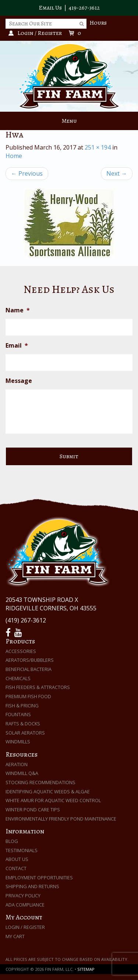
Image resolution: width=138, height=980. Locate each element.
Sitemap (86, 969)
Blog (12, 841)
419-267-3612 (84, 8)
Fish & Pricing (22, 706)
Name (18, 310)
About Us (17, 859)
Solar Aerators (25, 733)
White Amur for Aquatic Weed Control (53, 800)
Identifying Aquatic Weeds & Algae (48, 791)
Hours (98, 23)
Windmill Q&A (22, 773)
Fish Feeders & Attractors (38, 687)
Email (17, 346)
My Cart (15, 936)
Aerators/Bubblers (30, 660)
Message (19, 381)
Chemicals (18, 678)
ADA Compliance (25, 905)
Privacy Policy (23, 895)
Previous (27, 173)
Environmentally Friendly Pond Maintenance (61, 819)
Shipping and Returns (32, 886)
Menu (69, 121)
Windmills (18, 742)
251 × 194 (98, 147)
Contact (16, 868)
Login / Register (25, 927)
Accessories (21, 651)
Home (14, 156)
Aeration (17, 764)
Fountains (18, 714)
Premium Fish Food (28, 696)
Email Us (50, 8)
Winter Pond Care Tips (33, 810)
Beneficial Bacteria (29, 669)
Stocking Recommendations (40, 782)
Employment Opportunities (39, 877)
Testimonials (22, 850)
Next (117, 173)
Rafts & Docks (23, 724)
